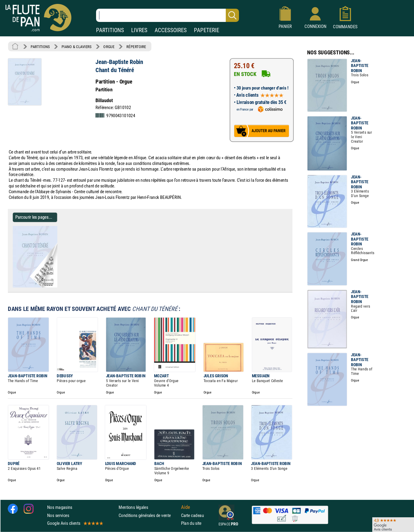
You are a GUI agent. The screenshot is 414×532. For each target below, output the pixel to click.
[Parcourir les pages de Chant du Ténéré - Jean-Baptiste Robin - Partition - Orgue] (55, 286)
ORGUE (109, 47)
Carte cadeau (192, 515)
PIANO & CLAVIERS (77, 47)
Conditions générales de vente (148, 515)
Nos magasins (60, 507)
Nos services (58, 515)
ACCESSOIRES (171, 30)
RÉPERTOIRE (136, 47)
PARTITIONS (110, 30)
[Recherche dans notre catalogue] (168, 15)
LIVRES (139, 30)
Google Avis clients (75, 523)
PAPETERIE (207, 30)
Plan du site (191, 523)
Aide (186, 507)
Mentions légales (133, 507)
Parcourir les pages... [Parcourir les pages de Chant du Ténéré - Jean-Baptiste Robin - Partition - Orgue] (34, 217)
